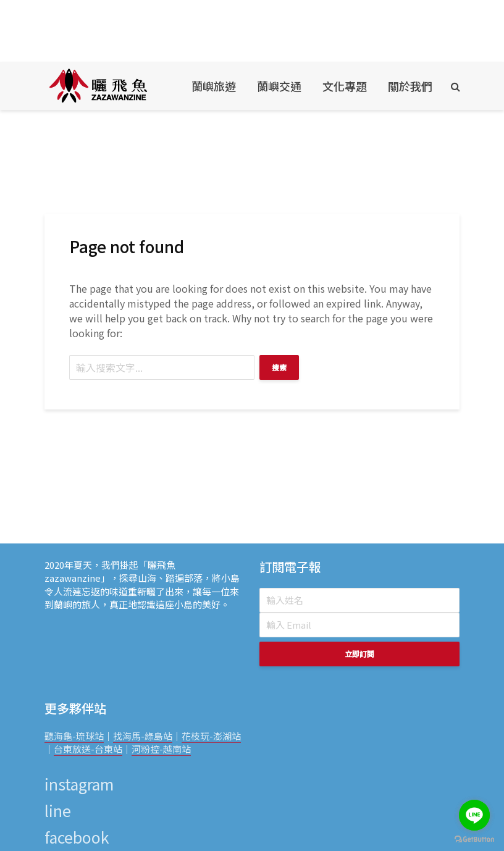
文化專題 (345, 86)
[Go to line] (474, 815)
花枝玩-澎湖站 (211, 736)
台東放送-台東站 (88, 749)
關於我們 (410, 86)
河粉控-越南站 (161, 749)
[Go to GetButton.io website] (474, 839)
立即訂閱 (359, 654)
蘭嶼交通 (279, 86)
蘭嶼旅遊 (214, 86)
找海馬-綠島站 (143, 736)
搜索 (279, 367)
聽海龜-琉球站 (74, 736)
